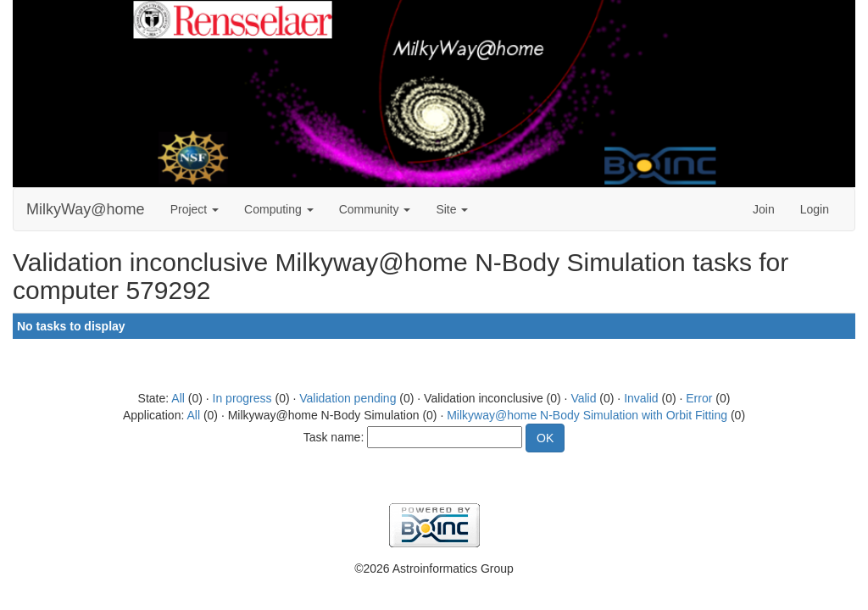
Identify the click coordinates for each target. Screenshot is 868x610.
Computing (279, 209)
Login (815, 209)
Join (764, 209)
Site (452, 209)
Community (375, 209)
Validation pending (348, 398)
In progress (242, 398)
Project (195, 209)
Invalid (641, 398)
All (178, 398)
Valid (583, 398)
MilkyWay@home (86, 209)
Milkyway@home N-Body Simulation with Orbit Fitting (587, 415)
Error (699, 398)
